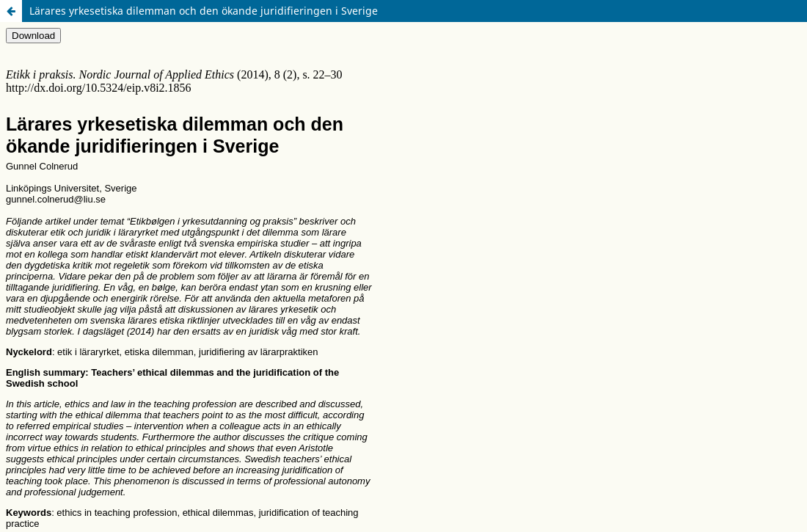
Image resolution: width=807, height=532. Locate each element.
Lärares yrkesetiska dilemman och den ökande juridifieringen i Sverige (204, 11)
